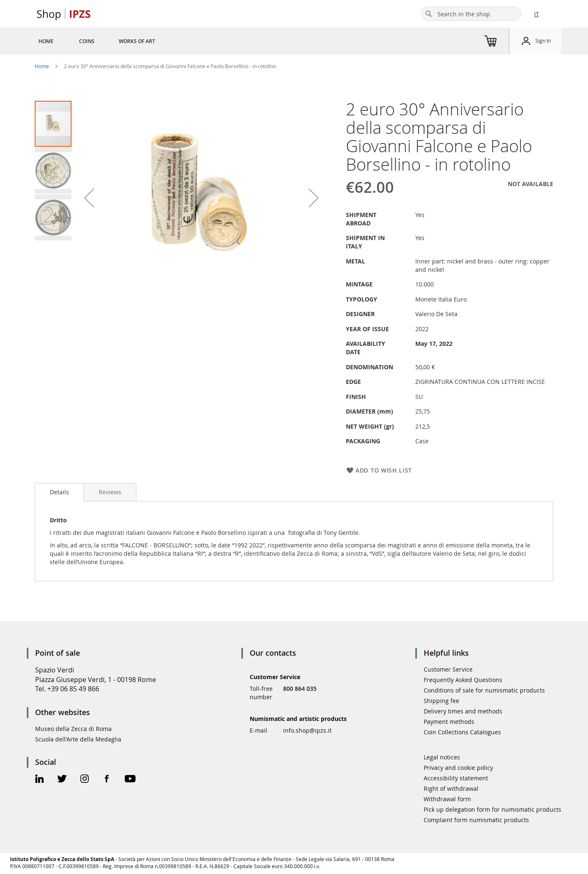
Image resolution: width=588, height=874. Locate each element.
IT (537, 14)
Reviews (110, 492)
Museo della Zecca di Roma (73, 729)
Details (59, 492)
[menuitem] (46, 41)
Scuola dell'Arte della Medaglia (78, 739)
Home (42, 66)
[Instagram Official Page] (85, 780)
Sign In (543, 41)
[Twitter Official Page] (62, 780)
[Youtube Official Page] (130, 780)
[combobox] (471, 14)
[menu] (107, 41)
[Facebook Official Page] (107, 780)
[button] (89, 198)
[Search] (429, 14)
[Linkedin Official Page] (40, 780)
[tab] (59, 492)
